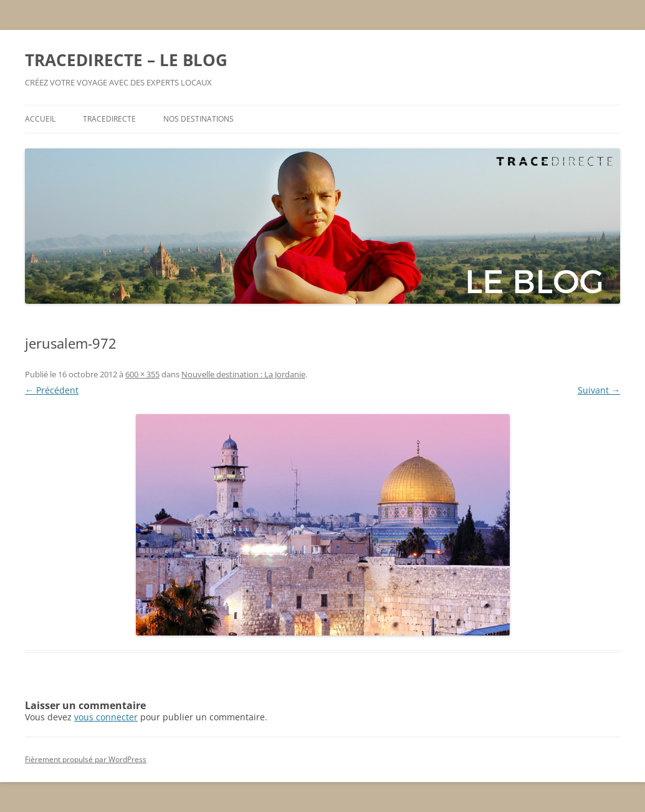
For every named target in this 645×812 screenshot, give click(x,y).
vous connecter (106, 717)
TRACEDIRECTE (109, 119)
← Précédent (52, 390)
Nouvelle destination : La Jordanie (243, 374)
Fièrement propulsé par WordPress (86, 759)
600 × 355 (142, 374)
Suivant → (599, 390)
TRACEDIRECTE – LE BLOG (126, 60)
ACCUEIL (40, 119)
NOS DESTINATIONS (198, 119)
